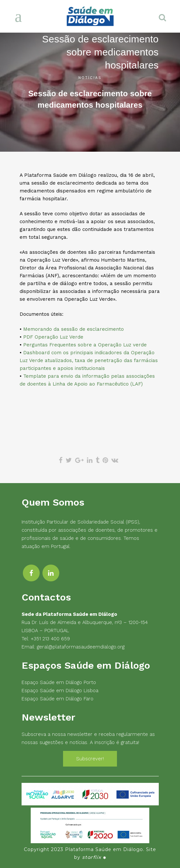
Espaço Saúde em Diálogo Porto (59, 682)
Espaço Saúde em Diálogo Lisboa (60, 691)
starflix (92, 857)
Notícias (90, 78)
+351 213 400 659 (50, 639)
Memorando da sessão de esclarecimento (74, 329)
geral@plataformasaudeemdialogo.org (81, 647)
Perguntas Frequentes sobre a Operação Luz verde (85, 345)
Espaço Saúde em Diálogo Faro (57, 699)
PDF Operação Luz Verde (53, 337)
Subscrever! (90, 759)
